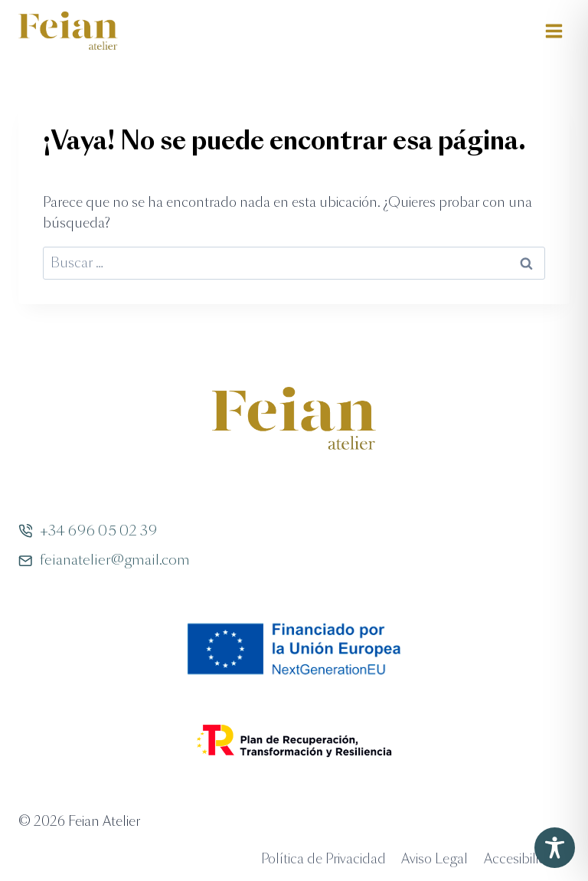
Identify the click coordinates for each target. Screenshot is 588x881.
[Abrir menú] (554, 31)
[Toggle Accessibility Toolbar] (555, 848)
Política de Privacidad (323, 859)
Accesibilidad (523, 859)
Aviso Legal (434, 859)
